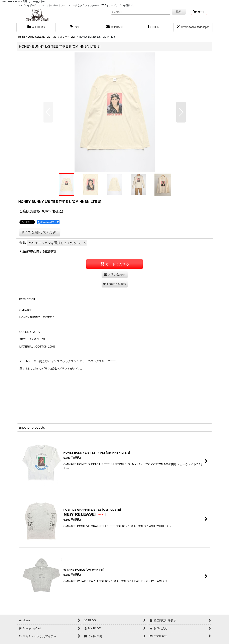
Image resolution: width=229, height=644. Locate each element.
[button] (154, 27)
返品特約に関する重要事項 (38, 251)
